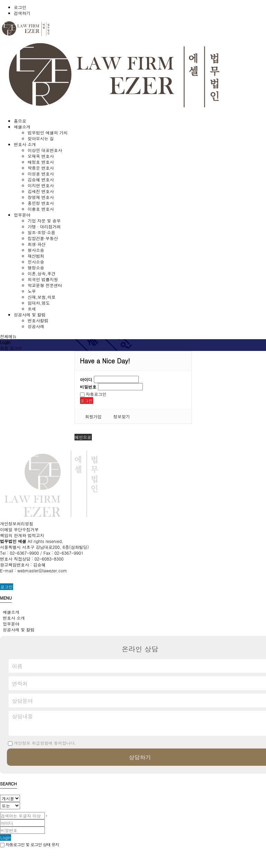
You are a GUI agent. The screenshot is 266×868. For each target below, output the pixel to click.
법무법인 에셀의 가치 (48, 132)
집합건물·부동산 (43, 238)
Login (6, 837)
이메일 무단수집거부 (19, 529)
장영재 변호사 (41, 197)
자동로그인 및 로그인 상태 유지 (29, 844)
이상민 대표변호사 (45, 150)
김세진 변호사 (41, 191)
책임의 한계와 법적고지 (22, 535)
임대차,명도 (39, 303)
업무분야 (10, 624)
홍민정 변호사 (41, 203)
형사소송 (36, 250)
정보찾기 (122, 416)
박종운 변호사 (41, 168)
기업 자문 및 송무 (44, 221)
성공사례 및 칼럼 (17, 629)
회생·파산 (37, 244)
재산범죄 (36, 256)
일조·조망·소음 (41, 232)
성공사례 (36, 326)
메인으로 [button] (83, 437)
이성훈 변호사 (41, 174)
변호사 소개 (12, 618)
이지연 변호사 (41, 185)
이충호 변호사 (41, 209)
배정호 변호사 (41, 162)
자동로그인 (93, 394)
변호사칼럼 (38, 320)
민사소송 (36, 262)
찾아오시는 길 (41, 138)
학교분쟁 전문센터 (45, 285)
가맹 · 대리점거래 (44, 226)
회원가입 (93, 416)
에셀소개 (10, 612)
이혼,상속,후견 (42, 273)
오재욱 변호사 (41, 156)
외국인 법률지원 (43, 279)
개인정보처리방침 (17, 523)
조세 (32, 309)
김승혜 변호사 (41, 179)
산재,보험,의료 (42, 297)
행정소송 (36, 268)
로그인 (20, 7)
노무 (32, 291)
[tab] (133, 612)
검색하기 (22, 13)
